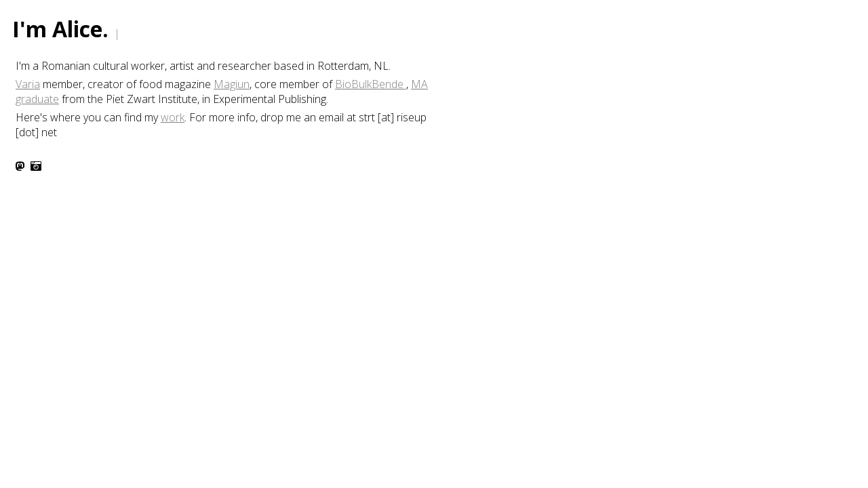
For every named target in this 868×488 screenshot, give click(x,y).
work (173, 117)
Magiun (232, 84)
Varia (28, 84)
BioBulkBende (371, 84)
